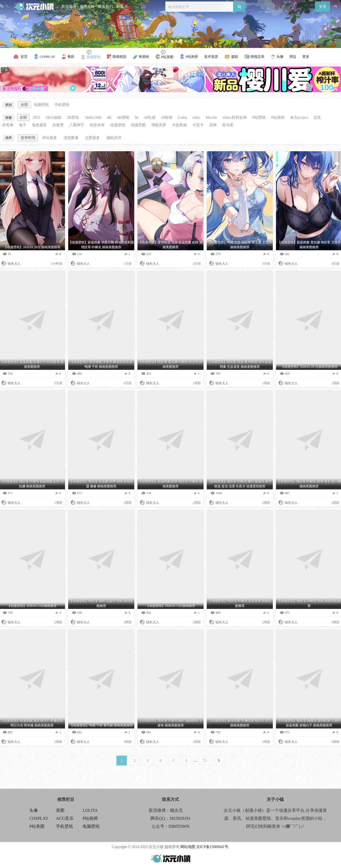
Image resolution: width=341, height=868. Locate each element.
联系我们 (105, 7)
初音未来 (97, 125)
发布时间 (28, 138)
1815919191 (180, 818)
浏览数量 (71, 138)
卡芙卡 (198, 125)
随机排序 (114, 138)
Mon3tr (212, 118)
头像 (34, 810)
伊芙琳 (8, 125)
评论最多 (50, 138)
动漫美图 (138, 125)
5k (137, 118)
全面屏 (58, 125)
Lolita (182, 118)
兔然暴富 (39, 125)
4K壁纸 (123, 118)
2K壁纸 (73, 118)
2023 (36, 118)
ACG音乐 (65, 818)
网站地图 (188, 847)
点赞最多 (92, 138)
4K (109, 118)
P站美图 (37, 826)
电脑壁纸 (41, 105)
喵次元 (176, 810)
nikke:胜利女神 (235, 118)
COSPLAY (39, 818)
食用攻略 (87, 7)
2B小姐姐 (54, 118)
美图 (60, 810)
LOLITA (90, 810)
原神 (213, 125)
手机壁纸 (62, 105)
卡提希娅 (179, 125)
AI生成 (150, 118)
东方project (299, 118)
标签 (120, 7)
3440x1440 (93, 118)
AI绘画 (167, 118)
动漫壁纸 (118, 125)
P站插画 (278, 118)
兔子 (23, 125)
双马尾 (228, 125)
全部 (24, 105)
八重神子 (77, 125)
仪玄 (317, 118)
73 (205, 761)
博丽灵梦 (159, 125)
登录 (323, 7)
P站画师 (90, 818)
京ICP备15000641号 (212, 847)
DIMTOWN (179, 826)
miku (196, 118)
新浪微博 (69, 7)
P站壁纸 (259, 118)
